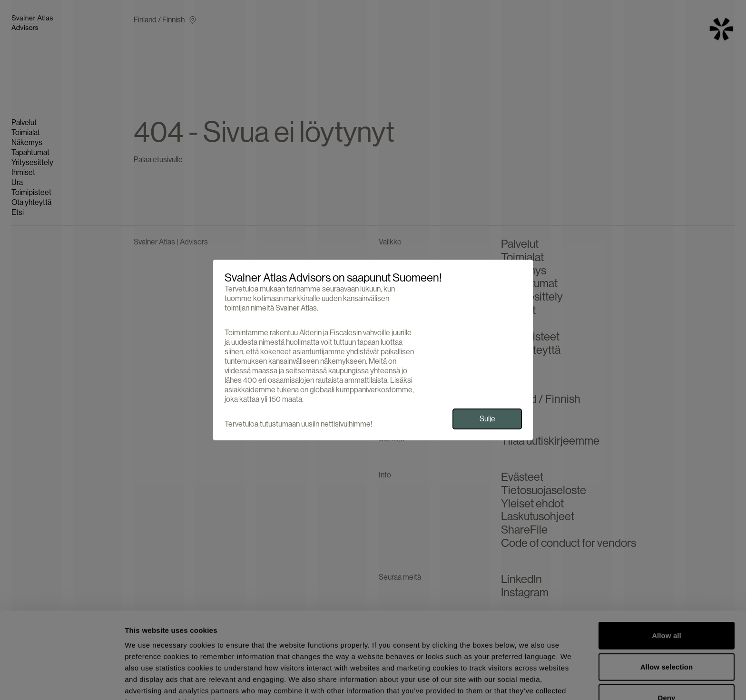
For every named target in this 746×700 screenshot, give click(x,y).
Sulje (487, 419)
